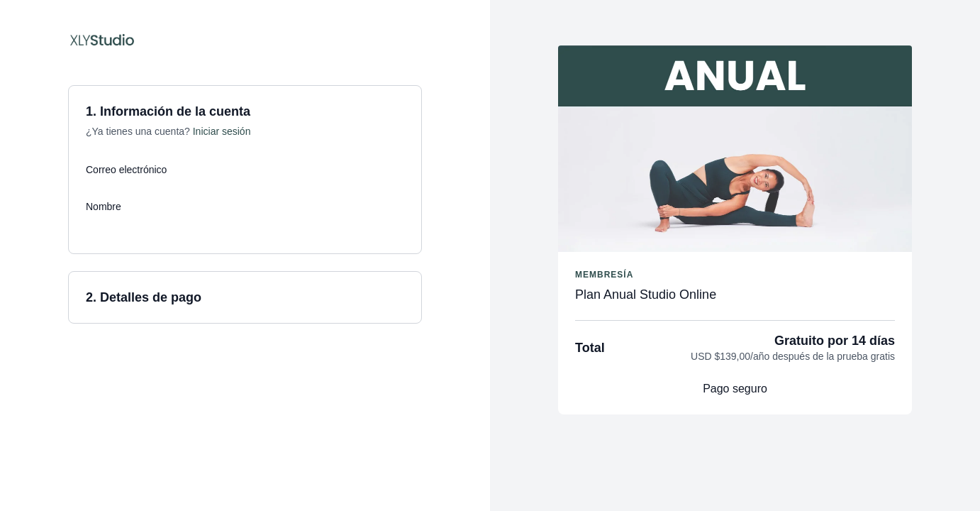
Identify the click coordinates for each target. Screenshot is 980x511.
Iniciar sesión (222, 131)
